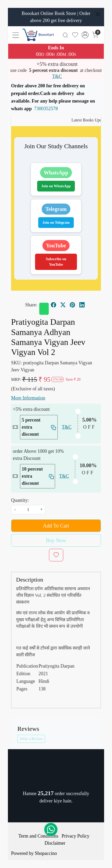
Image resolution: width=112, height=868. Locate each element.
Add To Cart (56, 526)
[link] (65, 35)
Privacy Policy (76, 836)
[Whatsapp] (44, 309)
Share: (31, 305)
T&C (57, 76)
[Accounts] (85, 35)
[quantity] (28, 510)
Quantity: (20, 500)
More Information (28, 398)
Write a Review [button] (31, 739)
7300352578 (46, 109)
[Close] (98, 14)
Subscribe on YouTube (56, 262)
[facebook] (53, 305)
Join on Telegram (56, 223)
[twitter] (63, 305)
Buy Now (56, 540)
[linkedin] (82, 305)
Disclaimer (55, 843)
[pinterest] (72, 305)
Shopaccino (46, 853)
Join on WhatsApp (56, 186)
